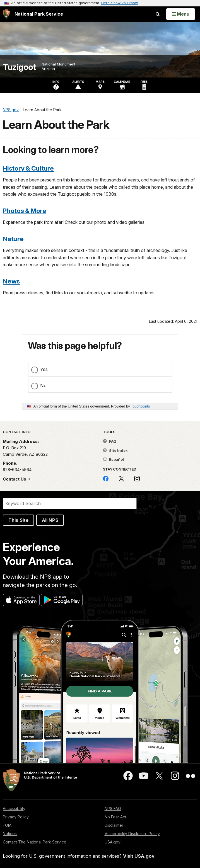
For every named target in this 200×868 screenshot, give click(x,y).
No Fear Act (115, 817)
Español (113, 459)
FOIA (7, 825)
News (11, 281)
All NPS (50, 520)
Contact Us (15, 479)
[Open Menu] (181, 14)
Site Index (115, 450)
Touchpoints (140, 406)
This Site (18, 520)
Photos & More (25, 211)
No (43, 385)
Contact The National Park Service (35, 842)
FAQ (110, 441)
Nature (13, 239)
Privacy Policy (16, 817)
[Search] (70, 503)
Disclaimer (114, 825)
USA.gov (113, 842)
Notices (10, 834)
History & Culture (28, 168)
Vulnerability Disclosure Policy (132, 834)
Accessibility (14, 808)
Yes (44, 369)
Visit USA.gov (139, 856)
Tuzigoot (19, 67)
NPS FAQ (113, 808)
